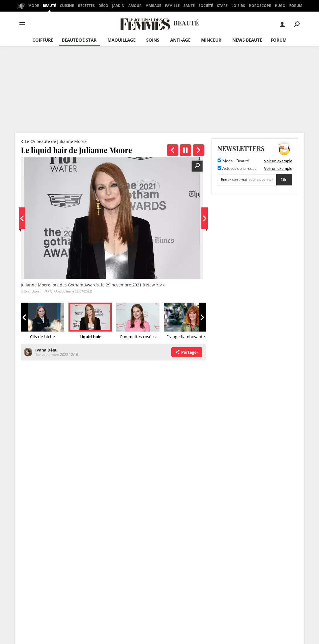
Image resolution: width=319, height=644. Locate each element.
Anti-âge (180, 40)
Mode (34, 6)
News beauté (247, 40)
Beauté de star (79, 40)
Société (206, 6)
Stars (222, 6)
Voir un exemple (278, 161)
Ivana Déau (46, 350)
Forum (296, 6)
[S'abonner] (255, 180)
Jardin (118, 6)
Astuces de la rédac (237, 168)
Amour (135, 6)
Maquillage (122, 40)
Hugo (280, 6)
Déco (103, 6)
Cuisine (67, 6)
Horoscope (260, 6)
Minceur (211, 40)
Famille (172, 6)
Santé (189, 6)
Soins (153, 40)
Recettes (86, 6)
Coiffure (43, 40)
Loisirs (238, 6)
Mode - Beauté (233, 161)
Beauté (49, 6)
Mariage (153, 6)
